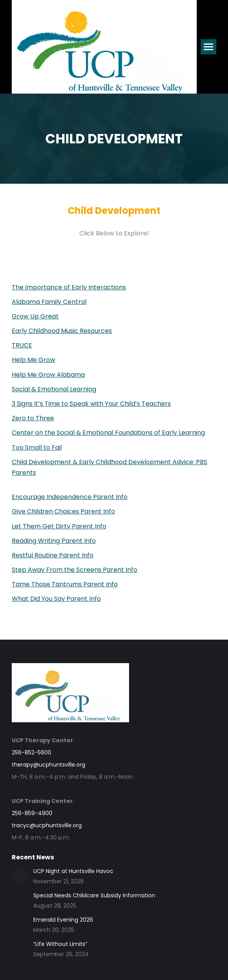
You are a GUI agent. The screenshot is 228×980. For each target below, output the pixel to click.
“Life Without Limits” (60, 944)
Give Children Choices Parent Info (63, 511)
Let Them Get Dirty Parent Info (59, 526)
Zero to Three (33, 418)
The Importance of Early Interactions (69, 287)
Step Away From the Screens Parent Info (75, 570)
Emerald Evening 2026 (63, 920)
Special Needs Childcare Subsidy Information (94, 895)
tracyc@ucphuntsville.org (47, 825)
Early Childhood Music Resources (62, 331)
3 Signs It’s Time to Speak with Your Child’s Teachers (91, 404)
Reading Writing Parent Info (54, 541)
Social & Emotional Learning (54, 389)
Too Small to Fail (37, 448)
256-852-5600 (31, 752)
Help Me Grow (33, 360)
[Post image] (20, 875)
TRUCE (22, 345)
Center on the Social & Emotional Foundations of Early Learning (108, 433)
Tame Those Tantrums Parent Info (65, 584)
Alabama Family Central (49, 302)
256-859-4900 (32, 813)
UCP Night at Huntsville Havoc (73, 871)
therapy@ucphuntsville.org (48, 765)
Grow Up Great (35, 316)
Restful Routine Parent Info (53, 555)
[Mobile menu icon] (208, 47)
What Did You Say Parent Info (56, 599)
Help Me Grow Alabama (48, 375)
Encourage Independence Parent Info (70, 497)
